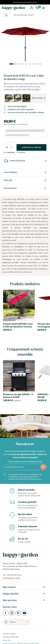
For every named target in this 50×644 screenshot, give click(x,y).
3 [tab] (23, 64)
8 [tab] (41, 64)
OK (43, 467)
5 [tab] (30, 64)
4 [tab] (27, 64)
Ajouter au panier (31, 147)
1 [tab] (11, 64)
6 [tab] (34, 64)
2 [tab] (20, 64)
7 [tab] (37, 64)
